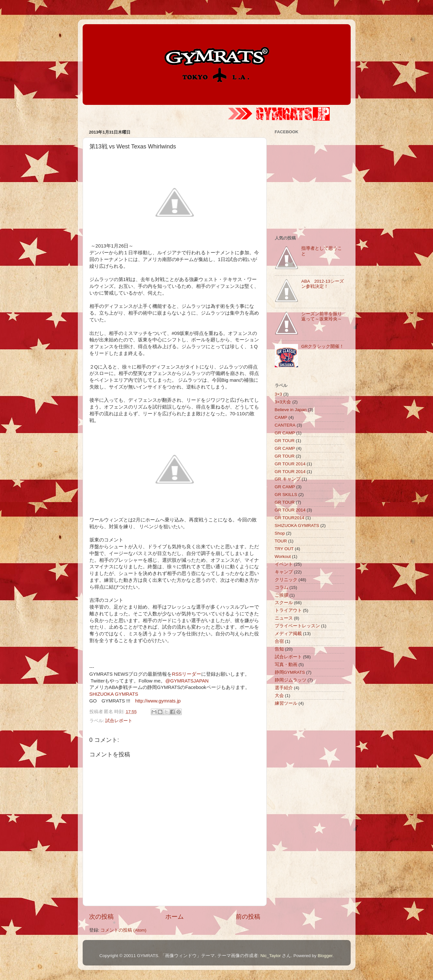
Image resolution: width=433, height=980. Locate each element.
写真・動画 (286, 665)
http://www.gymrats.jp (158, 701)
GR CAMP (285, 433)
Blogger (325, 956)
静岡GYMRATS (290, 672)
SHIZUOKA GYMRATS (114, 694)
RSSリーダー (186, 674)
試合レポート (119, 721)
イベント (284, 564)
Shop (280, 533)
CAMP (281, 417)
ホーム (175, 917)
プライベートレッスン (297, 626)
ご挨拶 (282, 595)
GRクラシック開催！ (323, 346)
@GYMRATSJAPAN (187, 681)
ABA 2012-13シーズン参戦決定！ (323, 284)
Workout (283, 556)
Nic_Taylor (270, 956)
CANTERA (285, 425)
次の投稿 (101, 917)
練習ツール (286, 703)
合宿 (279, 641)
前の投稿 (248, 917)
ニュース (284, 618)
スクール (284, 603)
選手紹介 (284, 688)
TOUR (281, 541)
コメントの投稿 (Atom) (123, 930)
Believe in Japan (291, 410)
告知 (279, 649)
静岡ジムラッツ (291, 680)
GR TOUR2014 (290, 518)
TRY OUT (284, 549)
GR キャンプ (288, 479)
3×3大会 (283, 402)
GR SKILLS (286, 495)
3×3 (278, 394)
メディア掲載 (288, 634)
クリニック (286, 580)
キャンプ (284, 572)
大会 (279, 696)
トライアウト (288, 610)
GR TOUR (285, 441)
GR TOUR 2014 (290, 464)
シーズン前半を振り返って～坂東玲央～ (322, 316)
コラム (282, 587)
